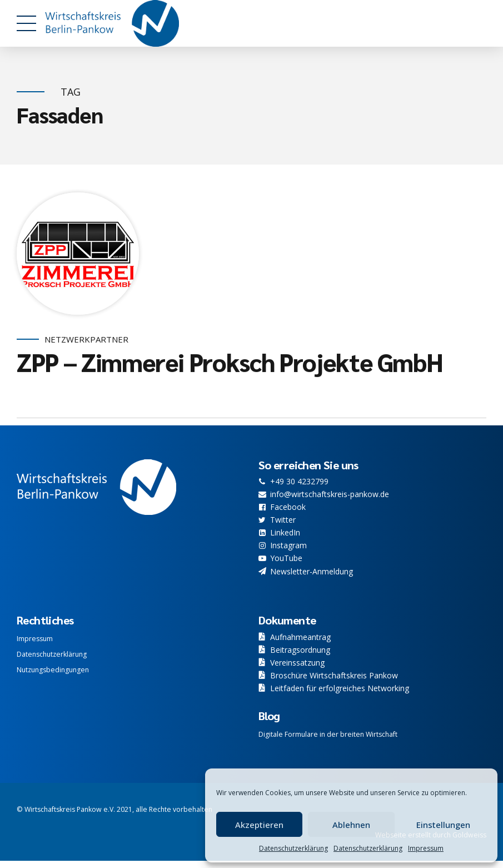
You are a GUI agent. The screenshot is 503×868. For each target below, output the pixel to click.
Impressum (426, 848)
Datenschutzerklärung (293, 848)
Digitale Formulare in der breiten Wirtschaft (328, 734)
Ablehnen (351, 825)
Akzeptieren (259, 825)
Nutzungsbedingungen (53, 670)
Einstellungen (443, 825)
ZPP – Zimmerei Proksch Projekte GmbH (230, 362)
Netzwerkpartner (86, 339)
